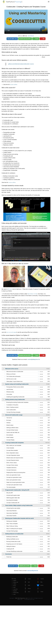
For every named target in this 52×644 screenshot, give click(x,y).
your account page (11, 332)
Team (36, 39)
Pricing (13, 579)
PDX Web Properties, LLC (22, 598)
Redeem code (15, 582)
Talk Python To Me (32, 294)
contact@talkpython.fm (34, 359)
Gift (43, 39)
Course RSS (14, 589)
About (13, 594)
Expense (14, 580)
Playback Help (15, 593)
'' (14, 2)
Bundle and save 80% (25, 39)
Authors (14, 584)
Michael (10, 289)
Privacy (14, 586)
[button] (49, 2)
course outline (13, 84)
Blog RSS (14, 591)
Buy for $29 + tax (12, 39)
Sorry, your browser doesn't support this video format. (26, 22)
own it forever (31, 36)
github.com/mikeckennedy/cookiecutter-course (18, 64)
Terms (13, 587)
